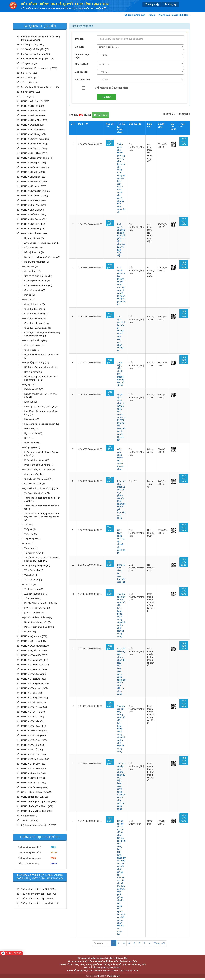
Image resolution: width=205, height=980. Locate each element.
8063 (53, 858)
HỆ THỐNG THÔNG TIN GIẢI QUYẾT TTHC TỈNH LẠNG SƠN (65, 4)
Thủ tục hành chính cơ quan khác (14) (40, 903)
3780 (53, 847)
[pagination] (175, 114)
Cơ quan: (80, 47)
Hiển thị (167, 114)
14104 (54, 853)
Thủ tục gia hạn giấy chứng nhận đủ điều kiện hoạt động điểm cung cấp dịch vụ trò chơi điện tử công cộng (121, 729)
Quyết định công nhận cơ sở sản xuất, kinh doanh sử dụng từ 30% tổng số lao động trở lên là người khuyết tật (121, 417)
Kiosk (152, 15)
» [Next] (150, 943)
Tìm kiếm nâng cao (82, 26)
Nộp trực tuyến (184, 141)
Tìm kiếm (106, 97)
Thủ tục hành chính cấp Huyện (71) (39, 894)
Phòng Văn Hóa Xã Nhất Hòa (175, 15)
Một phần (110, 143)
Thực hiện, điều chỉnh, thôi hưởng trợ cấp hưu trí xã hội (120, 374)
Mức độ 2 (110, 393)
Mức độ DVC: (82, 64)
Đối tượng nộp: (83, 80)
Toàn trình (110, 529)
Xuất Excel (100, 115)
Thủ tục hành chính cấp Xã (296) (37, 898)
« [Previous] (109, 943)
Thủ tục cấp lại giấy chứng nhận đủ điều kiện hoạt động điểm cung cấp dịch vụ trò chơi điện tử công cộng (121, 786)
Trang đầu (99, 943)
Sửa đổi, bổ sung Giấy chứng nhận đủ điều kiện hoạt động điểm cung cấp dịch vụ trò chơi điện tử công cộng (121, 671)
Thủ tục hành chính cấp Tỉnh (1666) (39, 889)
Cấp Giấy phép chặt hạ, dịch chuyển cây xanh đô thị (121, 541)
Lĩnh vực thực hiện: (82, 56)
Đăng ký (170, 4)
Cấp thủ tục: (81, 72)
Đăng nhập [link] (152, 4)
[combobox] (140, 47)
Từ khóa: (80, 39)
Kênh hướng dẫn (135, 15)
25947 (54, 864)
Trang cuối (159, 943)
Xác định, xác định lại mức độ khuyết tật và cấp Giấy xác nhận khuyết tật (121, 333)
